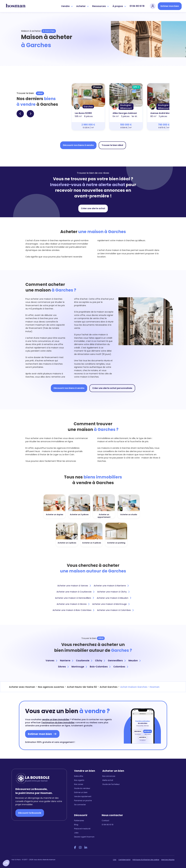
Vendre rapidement (83, 796)
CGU (115, 860)
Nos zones (79, 784)
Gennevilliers (117, 661)
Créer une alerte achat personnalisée (112, 388)
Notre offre (79, 776)
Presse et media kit (82, 829)
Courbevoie (84, 661)
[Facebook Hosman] (75, 848)
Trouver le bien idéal (112, 145)
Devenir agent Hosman (84, 837)
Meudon (134, 661)
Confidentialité (124, 860)
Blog (76, 825)
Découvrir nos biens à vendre (78, 145)
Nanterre (67, 661)
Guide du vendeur (82, 788)
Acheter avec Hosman (22, 687)
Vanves (51, 661)
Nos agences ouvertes (51, 687)
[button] (6, 863)
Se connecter (80, 805)
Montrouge (79, 667)
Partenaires (79, 821)
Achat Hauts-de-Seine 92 (82, 687)
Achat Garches (109, 687)
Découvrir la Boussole (30, 813)
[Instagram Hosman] (80, 848)
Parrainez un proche (83, 800)
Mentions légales (168, 860)
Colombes (121, 667)
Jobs (76, 833)
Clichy (100, 661)
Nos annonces (109, 776)
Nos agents (79, 780)
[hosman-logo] (16, 6)
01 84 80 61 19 (137, 6)
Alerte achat (108, 780)
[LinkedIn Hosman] (86, 848)
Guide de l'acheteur (111, 784)
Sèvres (63, 667)
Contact (105, 821)
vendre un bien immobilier (56, 719)
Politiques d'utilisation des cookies (146, 860)
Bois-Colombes (100, 667)
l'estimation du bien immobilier (58, 723)
